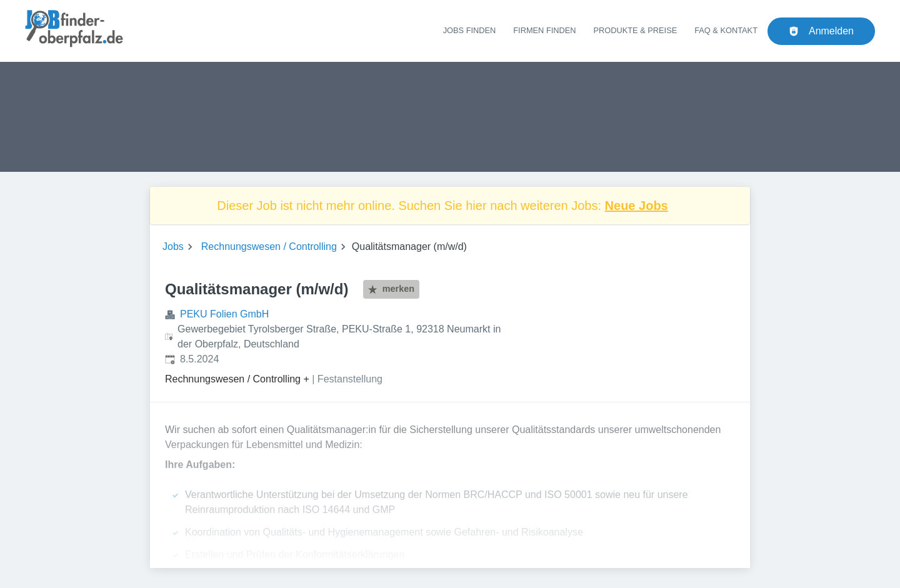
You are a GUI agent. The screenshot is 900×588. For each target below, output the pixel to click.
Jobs (173, 247)
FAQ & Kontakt (726, 30)
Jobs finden (470, 30)
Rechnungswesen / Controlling (269, 247)
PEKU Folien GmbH (224, 314)
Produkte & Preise (636, 30)
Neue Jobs (637, 206)
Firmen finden (544, 30)
